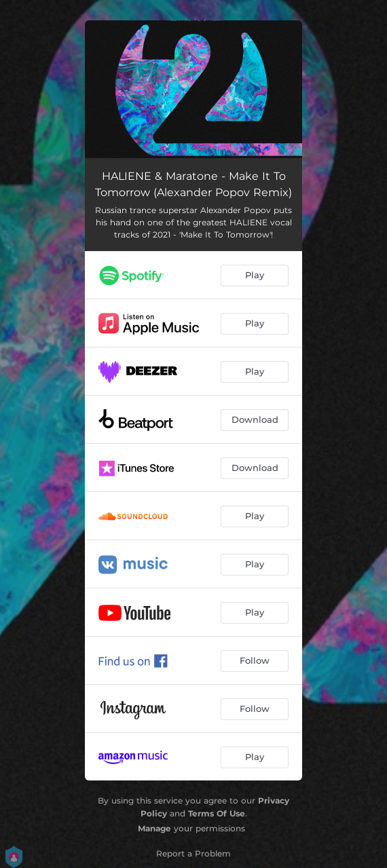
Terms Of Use (217, 813)
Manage (154, 828)
